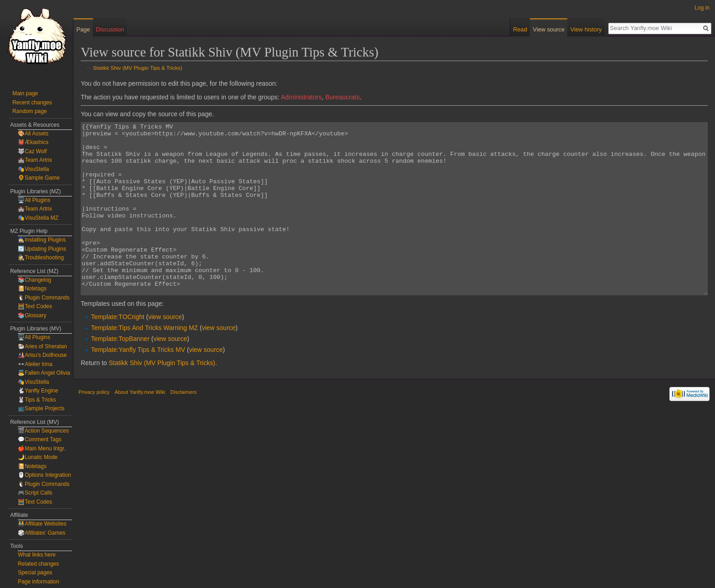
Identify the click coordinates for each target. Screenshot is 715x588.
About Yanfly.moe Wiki (140, 426)
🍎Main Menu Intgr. (41, 449)
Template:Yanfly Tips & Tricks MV (138, 384)
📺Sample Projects (41, 408)
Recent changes (32, 103)
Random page (29, 111)
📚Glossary (32, 315)
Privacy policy (94, 426)
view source (165, 351)
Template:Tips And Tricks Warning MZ (144, 362)
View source (549, 29)
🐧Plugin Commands (44, 298)
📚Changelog (34, 280)
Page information (39, 582)
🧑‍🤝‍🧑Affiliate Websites (42, 524)
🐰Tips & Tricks (37, 400)
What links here (37, 555)
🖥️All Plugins (34, 200)
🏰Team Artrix (35, 160)
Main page (25, 93)
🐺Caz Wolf (32, 151)
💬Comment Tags (39, 439)
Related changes (38, 564)
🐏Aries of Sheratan (42, 346)
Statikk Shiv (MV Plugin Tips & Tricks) (138, 68)
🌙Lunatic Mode (38, 457)
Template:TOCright (117, 351)
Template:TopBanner (120, 373)
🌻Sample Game (39, 178)
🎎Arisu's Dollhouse (42, 355)
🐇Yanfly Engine (38, 391)
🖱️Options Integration (44, 475)
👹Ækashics (33, 142)
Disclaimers (183, 426)
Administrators (301, 97)
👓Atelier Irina (35, 364)
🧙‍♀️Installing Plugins (42, 240)
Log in (702, 8)
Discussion (110, 29)
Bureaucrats (342, 97)
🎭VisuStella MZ (38, 218)
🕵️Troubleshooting (41, 258)
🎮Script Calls (35, 493)
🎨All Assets (33, 134)
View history (586, 29)
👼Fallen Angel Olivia (44, 373)
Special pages (35, 573)
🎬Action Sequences (43, 431)
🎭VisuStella (33, 169)
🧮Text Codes (35, 306)
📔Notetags (32, 289)
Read (520, 29)
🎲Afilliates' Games (41, 533)
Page (83, 29)
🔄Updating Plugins (42, 249)
